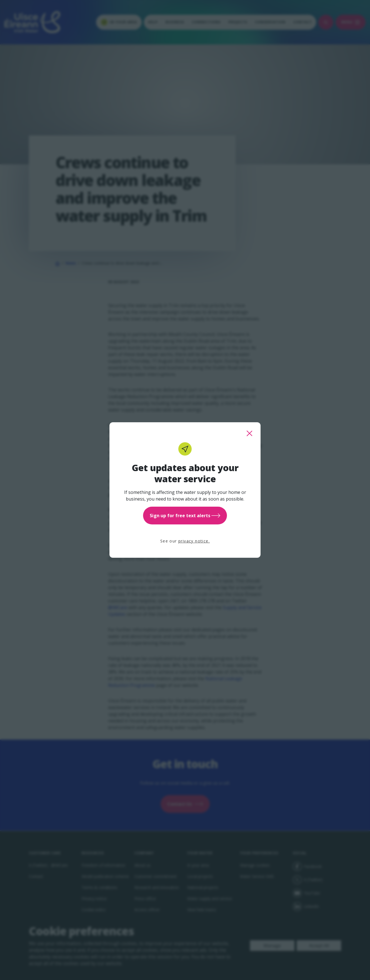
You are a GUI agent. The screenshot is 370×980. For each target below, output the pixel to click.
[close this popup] (249, 433)
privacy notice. (194, 541)
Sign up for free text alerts (185, 516)
